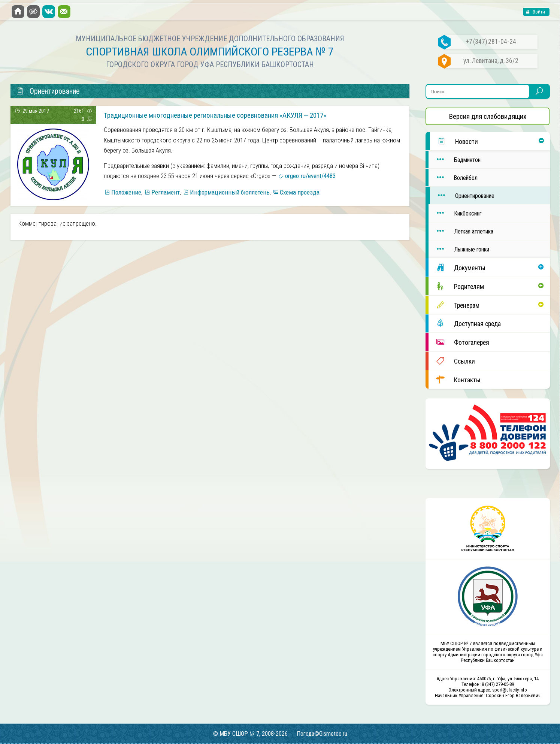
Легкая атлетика (461, 231)
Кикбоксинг (455, 213)
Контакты (455, 379)
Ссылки (452, 361)
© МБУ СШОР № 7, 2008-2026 (250, 734)
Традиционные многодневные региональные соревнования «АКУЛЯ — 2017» (215, 115)
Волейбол (453, 177)
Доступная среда (465, 323)
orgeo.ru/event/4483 (310, 176)
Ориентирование (462, 195)
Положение (126, 192)
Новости (454, 141)
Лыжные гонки (459, 249)
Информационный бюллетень (230, 192)
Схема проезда (300, 192)
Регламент (166, 192)
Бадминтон (455, 159)
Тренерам (454, 305)
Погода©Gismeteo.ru (322, 734)
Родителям (456, 286)
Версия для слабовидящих (488, 116)
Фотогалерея (459, 342)
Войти (538, 12)
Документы (457, 267)
